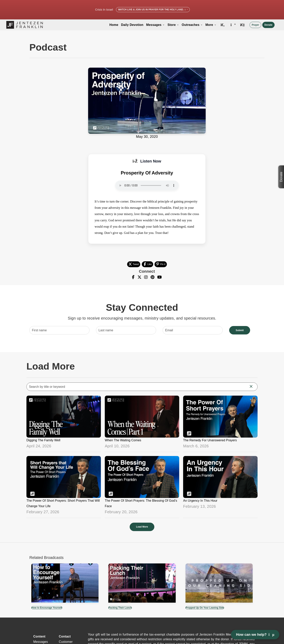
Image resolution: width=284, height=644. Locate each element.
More (211, 25)
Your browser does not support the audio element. (147, 185)
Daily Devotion (132, 25)
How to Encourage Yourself (47, 608)
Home (114, 25)
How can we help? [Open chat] (255, 635)
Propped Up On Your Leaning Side (205, 608)
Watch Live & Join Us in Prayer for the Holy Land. (153, 10)
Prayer (255, 25)
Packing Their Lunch (120, 608)
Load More (142, 527)
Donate (268, 25)
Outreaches (192, 25)
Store (173, 25)
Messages (155, 25)
